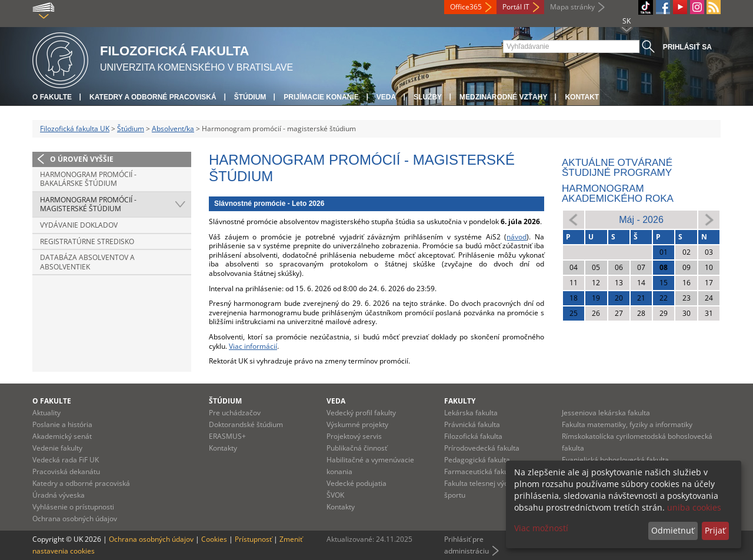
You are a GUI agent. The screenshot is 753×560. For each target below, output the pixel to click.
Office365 (466, 7)
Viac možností (541, 528)
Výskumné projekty (357, 424)
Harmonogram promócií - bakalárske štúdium (88, 179)
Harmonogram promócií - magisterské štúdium (88, 204)
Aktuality (46, 413)
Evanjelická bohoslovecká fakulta (615, 460)
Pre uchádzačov (235, 413)
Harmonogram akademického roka (618, 194)
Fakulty (460, 401)
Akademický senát (62, 436)
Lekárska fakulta (471, 413)
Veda (386, 97)
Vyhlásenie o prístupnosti (73, 507)
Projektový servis (354, 436)
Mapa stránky (572, 7)
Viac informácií (253, 346)
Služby (428, 97)
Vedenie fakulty (57, 448)
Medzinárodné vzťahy (503, 97)
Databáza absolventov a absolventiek (87, 262)
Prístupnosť (253, 539)
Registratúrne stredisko (87, 241)
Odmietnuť (673, 530)
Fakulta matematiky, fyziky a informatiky (627, 424)
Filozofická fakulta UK (75, 129)
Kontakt (582, 97)
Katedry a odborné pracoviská (153, 97)
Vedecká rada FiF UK (66, 460)
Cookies (214, 539)
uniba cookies (694, 507)
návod (517, 237)
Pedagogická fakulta (477, 460)
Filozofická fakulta (473, 436)
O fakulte (52, 97)
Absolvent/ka (173, 129)
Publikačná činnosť (357, 448)
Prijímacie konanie (321, 97)
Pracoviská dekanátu (66, 471)
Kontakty (223, 448)
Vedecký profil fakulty (361, 413)
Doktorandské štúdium (246, 424)
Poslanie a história (62, 424)
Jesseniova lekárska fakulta (606, 413)
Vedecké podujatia (356, 483)
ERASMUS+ (227, 436)
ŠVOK (335, 495)
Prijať (715, 530)
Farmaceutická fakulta (480, 471)
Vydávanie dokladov (79, 225)
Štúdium (250, 97)
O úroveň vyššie (82, 159)
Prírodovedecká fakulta (482, 448)
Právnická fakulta (472, 424)
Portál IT (516, 7)
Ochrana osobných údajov (75, 519)
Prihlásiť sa (687, 47)
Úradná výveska (59, 495)
